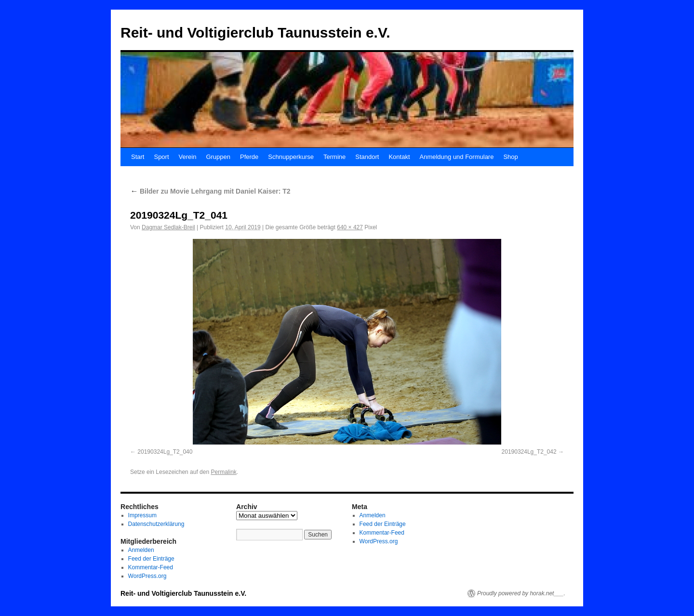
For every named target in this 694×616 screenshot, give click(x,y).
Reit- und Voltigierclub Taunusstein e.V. (255, 33)
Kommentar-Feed (151, 567)
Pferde (249, 157)
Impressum (142, 515)
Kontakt (399, 157)
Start (138, 157)
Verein (188, 157)
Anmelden (141, 550)
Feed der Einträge (151, 559)
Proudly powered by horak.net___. (521, 593)
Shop (510, 157)
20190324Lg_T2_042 (529, 452)
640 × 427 (350, 227)
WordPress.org (147, 576)
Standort (367, 157)
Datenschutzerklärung (156, 524)
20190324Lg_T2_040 (165, 452)
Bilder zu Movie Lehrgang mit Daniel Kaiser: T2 (210, 191)
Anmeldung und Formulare (457, 157)
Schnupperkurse (291, 157)
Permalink (223, 472)
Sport (161, 157)
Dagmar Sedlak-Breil (168, 227)
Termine (334, 157)
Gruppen (218, 157)
